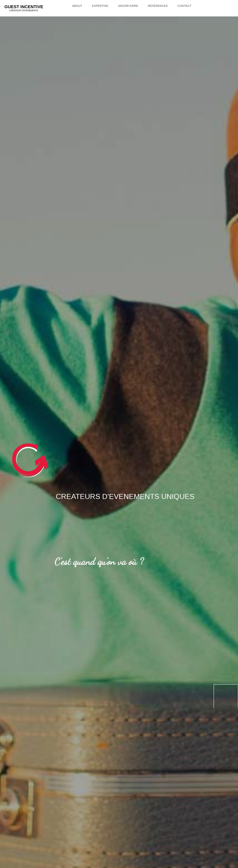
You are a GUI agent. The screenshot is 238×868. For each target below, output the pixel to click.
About (77, 6)
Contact (184, 6)
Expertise (100, 6)
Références (158, 6)
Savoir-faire (128, 6)
